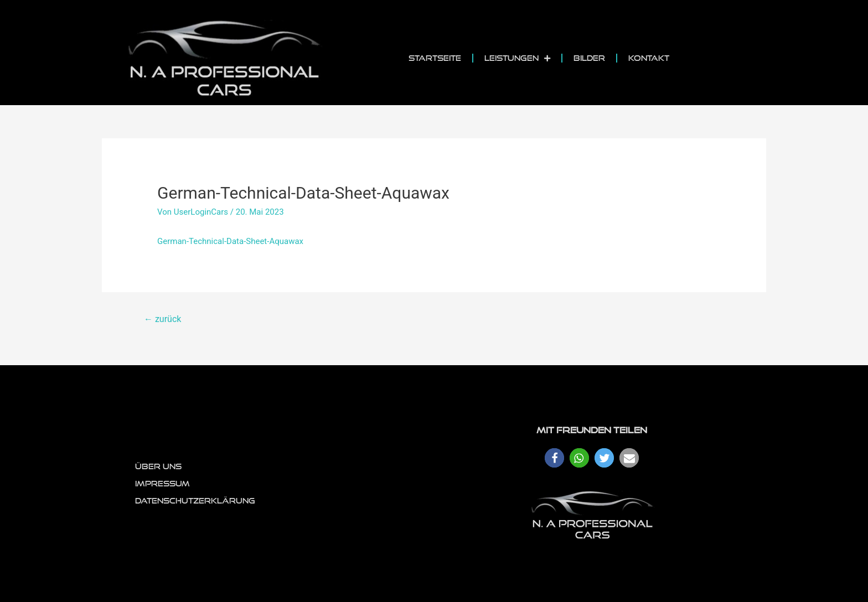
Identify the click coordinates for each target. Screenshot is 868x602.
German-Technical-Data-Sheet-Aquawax (230, 241)
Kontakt (649, 58)
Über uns (158, 466)
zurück (162, 319)
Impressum (162, 484)
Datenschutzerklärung (195, 501)
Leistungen (517, 58)
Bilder (589, 58)
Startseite (435, 58)
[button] (554, 458)
